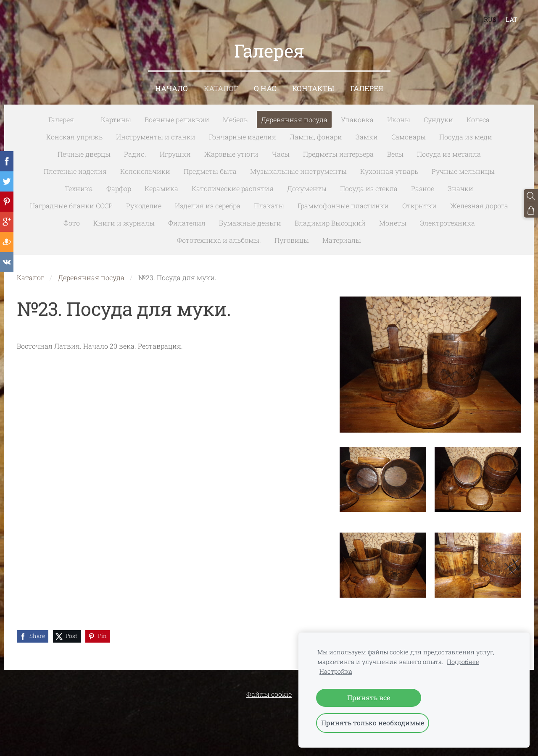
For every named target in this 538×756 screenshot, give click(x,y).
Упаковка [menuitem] (357, 119)
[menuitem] (87, 118)
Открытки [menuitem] (419, 206)
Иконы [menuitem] (399, 119)
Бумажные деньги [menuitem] (250, 223)
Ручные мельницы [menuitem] (463, 171)
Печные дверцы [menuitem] (84, 154)
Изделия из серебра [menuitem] (208, 206)
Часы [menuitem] (281, 154)
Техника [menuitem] (79, 188)
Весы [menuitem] (395, 154)
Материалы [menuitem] (342, 240)
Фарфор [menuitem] (119, 188)
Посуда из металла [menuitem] (449, 154)
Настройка (336, 671)
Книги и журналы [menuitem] (124, 223)
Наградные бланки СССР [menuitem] (71, 206)
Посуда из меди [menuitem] (466, 137)
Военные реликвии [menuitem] (177, 119)
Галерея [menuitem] (367, 88)
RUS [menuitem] (490, 19)
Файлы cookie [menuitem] (269, 694)
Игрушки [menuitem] (175, 154)
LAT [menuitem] (512, 19)
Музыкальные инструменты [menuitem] (298, 171)
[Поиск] (531, 196)
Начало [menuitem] (171, 88)
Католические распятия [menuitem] (233, 188)
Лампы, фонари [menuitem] (316, 137)
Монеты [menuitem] (393, 223)
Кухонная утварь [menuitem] (389, 171)
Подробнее (463, 662)
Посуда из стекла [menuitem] (369, 188)
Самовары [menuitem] (409, 137)
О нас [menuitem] (265, 88)
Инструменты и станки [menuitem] (156, 137)
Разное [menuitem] (423, 188)
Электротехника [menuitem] (447, 223)
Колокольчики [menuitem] (145, 171)
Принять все (369, 697)
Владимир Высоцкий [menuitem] (330, 223)
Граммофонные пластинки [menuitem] (343, 206)
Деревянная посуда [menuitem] (294, 119)
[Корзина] (531, 210)
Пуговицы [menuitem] (292, 240)
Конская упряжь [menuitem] (74, 137)
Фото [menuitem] (72, 223)
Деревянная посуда (91, 277)
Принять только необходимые (373, 723)
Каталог (30, 277)
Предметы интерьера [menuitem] (338, 154)
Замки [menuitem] (367, 137)
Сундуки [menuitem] (438, 119)
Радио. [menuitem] (135, 154)
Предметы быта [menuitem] (210, 171)
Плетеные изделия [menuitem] (75, 171)
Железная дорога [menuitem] (479, 206)
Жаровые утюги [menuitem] (231, 154)
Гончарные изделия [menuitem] (243, 137)
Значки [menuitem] (460, 188)
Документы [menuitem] (307, 188)
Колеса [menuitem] (478, 119)
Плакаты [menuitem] (269, 206)
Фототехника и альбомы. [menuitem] (219, 240)
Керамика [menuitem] (161, 188)
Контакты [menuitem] (313, 88)
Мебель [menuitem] (235, 119)
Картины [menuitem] (116, 119)
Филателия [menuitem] (187, 223)
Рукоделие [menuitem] (144, 206)
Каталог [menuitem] (221, 88)
